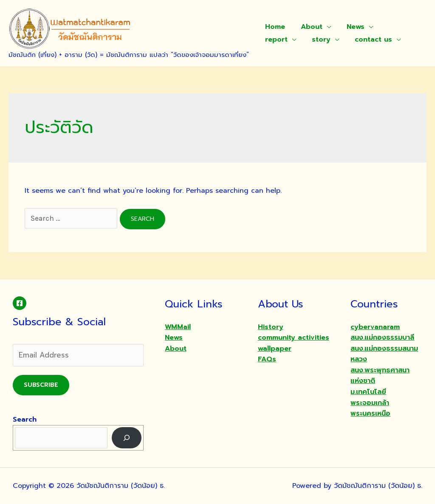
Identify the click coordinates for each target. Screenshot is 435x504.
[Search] (127, 438)
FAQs (267, 359)
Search (25, 420)
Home (274, 27)
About (309, 27)
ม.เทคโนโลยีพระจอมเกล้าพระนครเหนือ (370, 403)
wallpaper (275, 349)
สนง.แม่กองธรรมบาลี (382, 338)
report (393, 27)
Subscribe (41, 385)
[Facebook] (20, 303)
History (271, 327)
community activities (294, 338)
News (350, 27)
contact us (324, 39)
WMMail (178, 327)
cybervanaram (375, 327)
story (274, 39)
